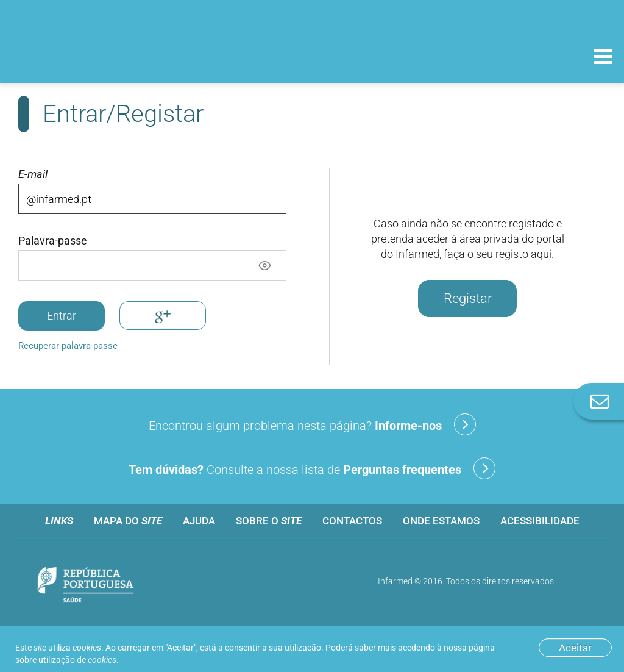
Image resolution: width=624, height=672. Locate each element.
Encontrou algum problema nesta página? (312, 424)
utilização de (77, 660)
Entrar (62, 316)
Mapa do (128, 521)
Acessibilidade (540, 521)
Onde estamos (441, 521)
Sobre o (269, 521)
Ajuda (199, 521)
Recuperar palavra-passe (68, 346)
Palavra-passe (53, 241)
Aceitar (575, 648)
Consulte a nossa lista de (312, 468)
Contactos (352, 521)
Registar (468, 298)
